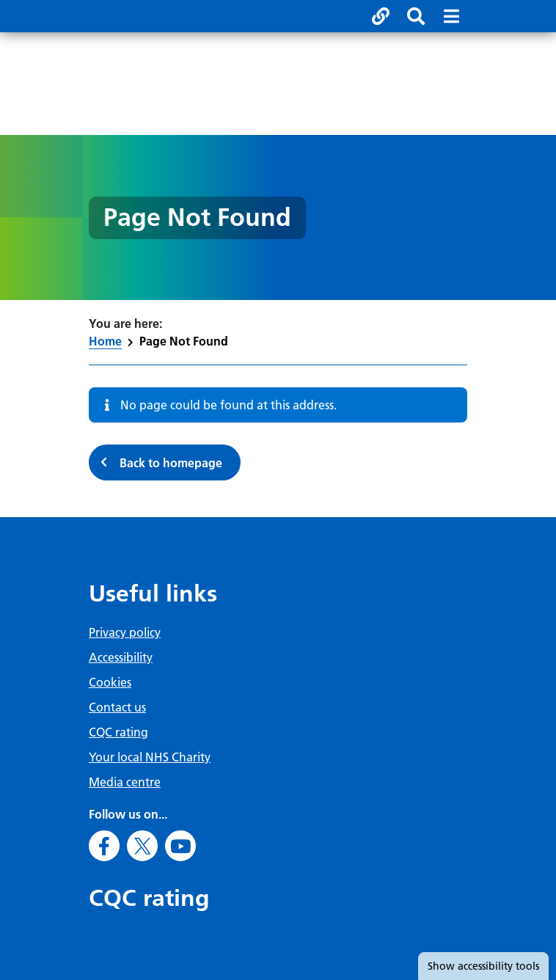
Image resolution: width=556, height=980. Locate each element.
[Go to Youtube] (180, 846)
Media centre (125, 782)
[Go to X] (142, 846)
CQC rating (118, 732)
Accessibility (121, 657)
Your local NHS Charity (150, 757)
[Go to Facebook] (104, 846)
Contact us (117, 707)
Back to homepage (171, 463)
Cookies (110, 682)
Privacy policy (125, 632)
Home (105, 341)
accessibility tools (483, 966)
